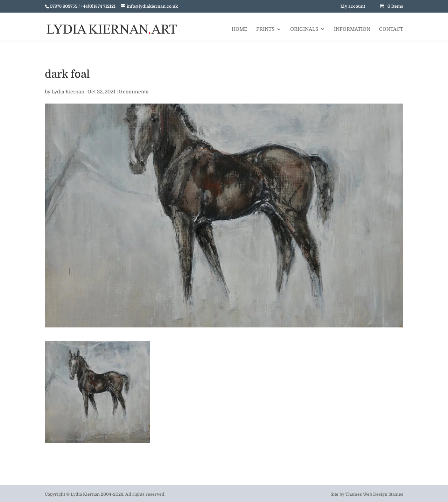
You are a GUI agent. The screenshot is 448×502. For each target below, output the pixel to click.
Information (352, 29)
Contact (391, 29)
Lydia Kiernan (68, 92)
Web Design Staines (383, 494)
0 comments (134, 92)
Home (240, 29)
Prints (265, 29)
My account (353, 6)
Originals (304, 29)
